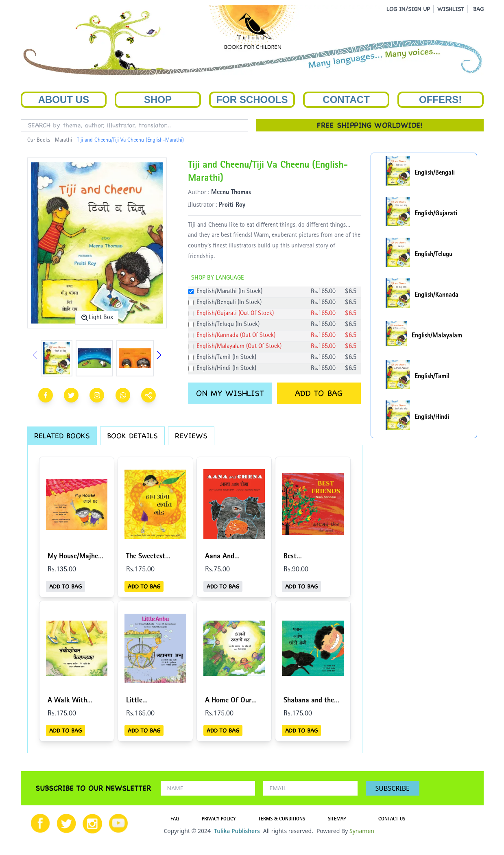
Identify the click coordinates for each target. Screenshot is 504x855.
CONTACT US (392, 820)
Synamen (362, 831)
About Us (64, 99)
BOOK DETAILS (132, 436)
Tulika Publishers (237, 831)
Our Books (39, 140)
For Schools (252, 99)
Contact (346, 99)
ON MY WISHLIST (230, 393)
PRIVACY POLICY (219, 820)
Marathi (63, 140)
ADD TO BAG (319, 393)
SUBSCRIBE (393, 788)
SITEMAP (337, 820)
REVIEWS (191, 436)
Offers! (440, 99)
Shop (158, 99)
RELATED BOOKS (62, 436)
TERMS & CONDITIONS (282, 820)
